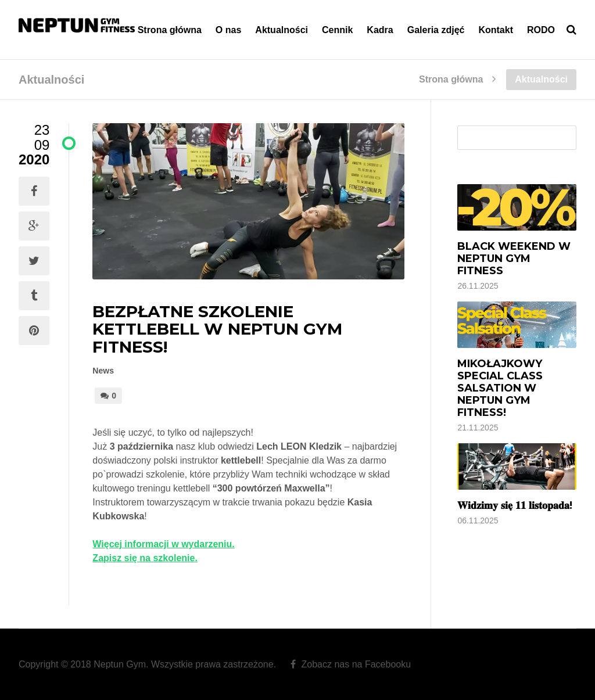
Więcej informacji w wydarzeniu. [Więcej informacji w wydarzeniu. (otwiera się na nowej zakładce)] (163, 544)
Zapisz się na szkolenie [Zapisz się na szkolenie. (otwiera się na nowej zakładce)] (144, 558)
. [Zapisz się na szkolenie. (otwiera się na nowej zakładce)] (196, 558)
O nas (228, 30)
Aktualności (282, 30)
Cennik (337, 30)
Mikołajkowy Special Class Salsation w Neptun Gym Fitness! (500, 388)
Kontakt (496, 30)
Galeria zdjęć (436, 30)
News (103, 371)
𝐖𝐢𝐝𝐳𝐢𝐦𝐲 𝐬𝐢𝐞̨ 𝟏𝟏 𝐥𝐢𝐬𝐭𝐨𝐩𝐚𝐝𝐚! (515, 505)
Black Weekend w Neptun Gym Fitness (514, 259)
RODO (541, 30)
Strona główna (170, 30)
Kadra (380, 30)
